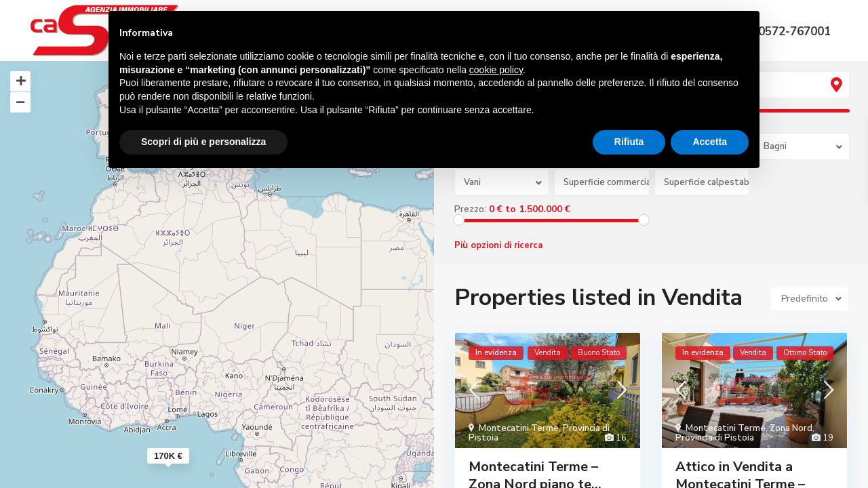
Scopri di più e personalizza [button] (203, 142)
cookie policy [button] (496, 70)
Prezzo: (470, 209)
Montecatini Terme (519, 428)
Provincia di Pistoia (715, 438)
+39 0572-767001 (783, 32)
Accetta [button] (710, 142)
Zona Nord (791, 428)
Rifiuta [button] (629, 142)
